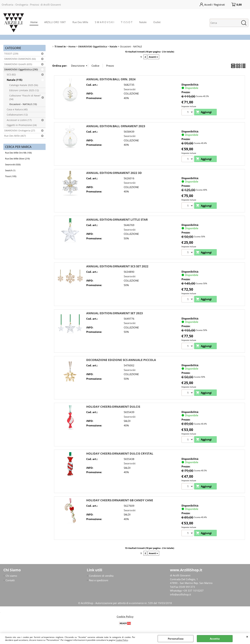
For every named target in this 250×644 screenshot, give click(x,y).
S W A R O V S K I (104, 22)
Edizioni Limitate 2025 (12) (24, 90)
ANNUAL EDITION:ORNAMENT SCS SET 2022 (117, 266)
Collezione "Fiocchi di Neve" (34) (25, 97)
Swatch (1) (10, 170)
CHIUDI (247, 637)
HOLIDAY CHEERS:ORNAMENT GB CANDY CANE (120, 501)
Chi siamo (11, 576)
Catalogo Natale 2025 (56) (24, 85)
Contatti (10, 581)
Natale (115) (15, 80)
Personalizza (176, 639)
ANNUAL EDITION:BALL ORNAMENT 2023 (116, 126)
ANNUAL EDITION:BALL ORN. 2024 (111, 79)
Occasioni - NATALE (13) (23, 104)
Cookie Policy (122, 640)
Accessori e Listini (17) (19, 120)
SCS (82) (11, 75)
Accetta (215, 639)
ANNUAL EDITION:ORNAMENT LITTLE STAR (117, 220)
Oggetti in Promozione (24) (22, 125)
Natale (143, 22)
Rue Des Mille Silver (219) (17, 159)
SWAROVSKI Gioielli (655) (18, 64)
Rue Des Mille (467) (15, 136)
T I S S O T (127, 22)
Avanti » (153, 57)
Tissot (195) (11, 176)
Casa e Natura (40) (17, 109)
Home (34, 22)
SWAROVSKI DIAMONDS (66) (20, 59)
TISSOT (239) (11, 54)
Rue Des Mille (80, 22)
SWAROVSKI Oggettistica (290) (21, 69)
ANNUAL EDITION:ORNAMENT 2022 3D (114, 173)
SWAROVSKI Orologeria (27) (20, 131)
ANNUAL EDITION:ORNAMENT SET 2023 (115, 313)
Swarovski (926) (13, 164)
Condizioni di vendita (101, 576)
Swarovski (130, 89)
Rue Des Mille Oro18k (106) (18, 153)
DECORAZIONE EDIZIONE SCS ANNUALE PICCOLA (121, 360)
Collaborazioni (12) (17, 115)
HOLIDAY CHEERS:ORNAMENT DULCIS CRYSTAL (120, 454)
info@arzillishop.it (180, 595)
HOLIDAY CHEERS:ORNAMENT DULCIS (113, 407)
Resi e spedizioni (99, 581)
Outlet (157, 22)
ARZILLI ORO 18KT (55, 22)
